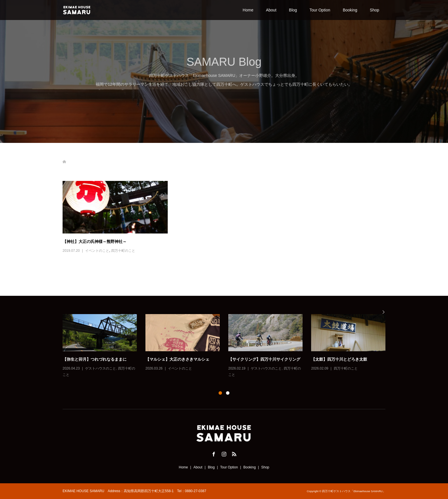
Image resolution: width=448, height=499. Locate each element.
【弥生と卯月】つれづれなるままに (95, 359)
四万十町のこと (123, 251)
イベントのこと (97, 251)
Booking (350, 10)
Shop (374, 10)
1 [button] (220, 393)
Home (248, 10)
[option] (228, 346)
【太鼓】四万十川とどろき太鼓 (339, 359)
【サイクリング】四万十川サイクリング (264, 359)
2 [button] (228, 393)
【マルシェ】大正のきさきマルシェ (177, 359)
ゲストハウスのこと (101, 368)
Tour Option (320, 10)
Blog (293, 10)
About (271, 10)
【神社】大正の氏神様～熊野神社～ (95, 241)
